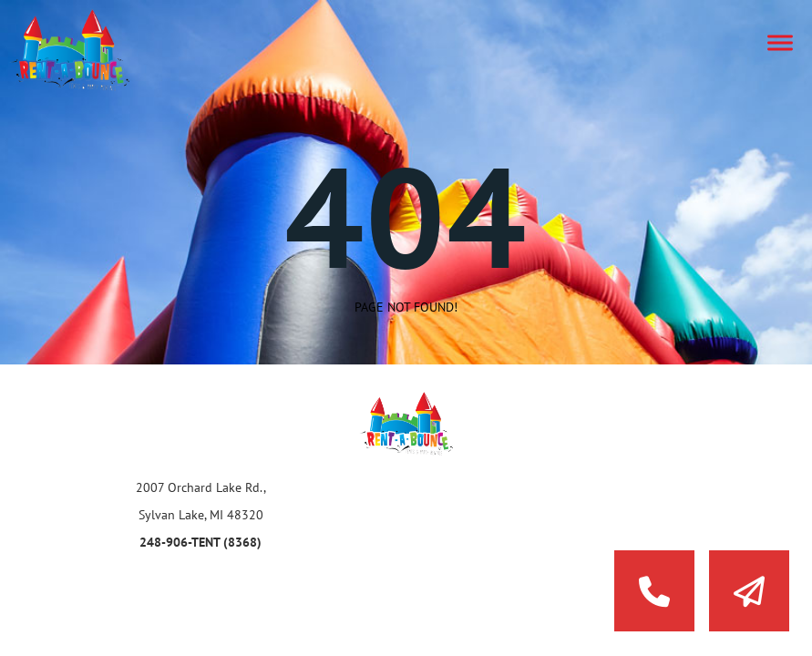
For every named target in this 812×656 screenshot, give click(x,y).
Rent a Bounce (87, 50)
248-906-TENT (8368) (200, 542)
